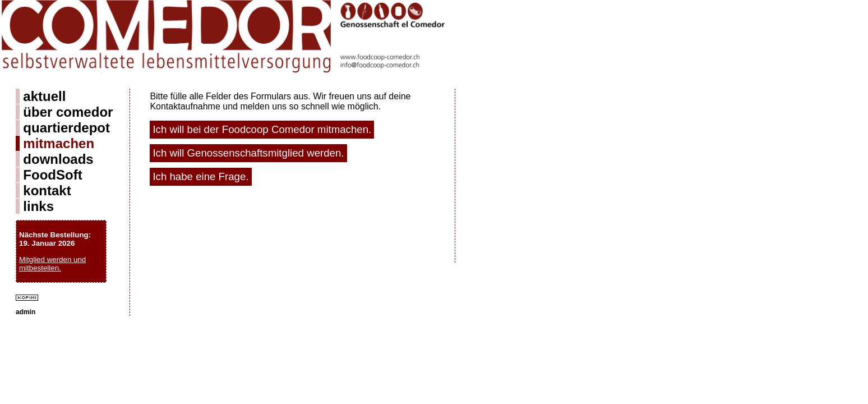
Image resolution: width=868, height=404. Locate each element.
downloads (58, 159)
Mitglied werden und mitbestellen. (52, 264)
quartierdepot (66, 128)
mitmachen (59, 143)
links (38, 206)
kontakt (47, 190)
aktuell (44, 96)
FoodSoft (52, 175)
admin (26, 312)
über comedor (68, 112)
